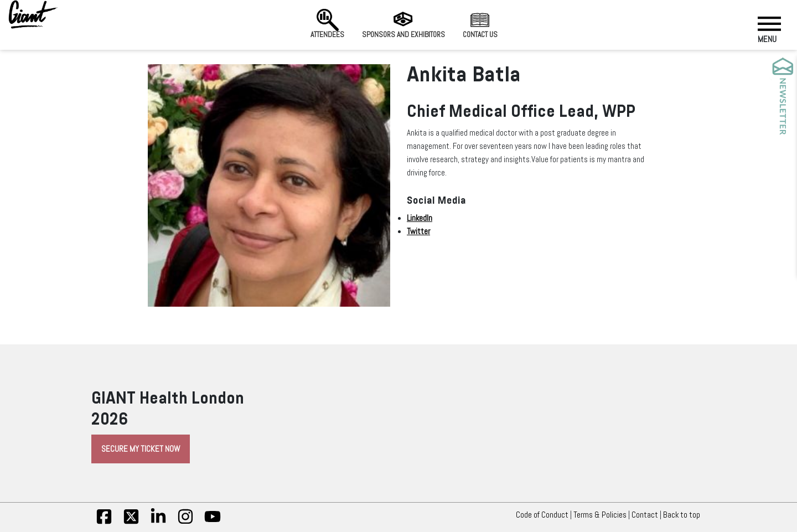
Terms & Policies (600, 515)
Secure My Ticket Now (141, 449)
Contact (645, 515)
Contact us (480, 24)
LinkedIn (420, 218)
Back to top (684, 515)
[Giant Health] (33, 14)
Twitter (418, 231)
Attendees (327, 24)
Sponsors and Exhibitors (403, 24)
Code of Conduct (542, 515)
